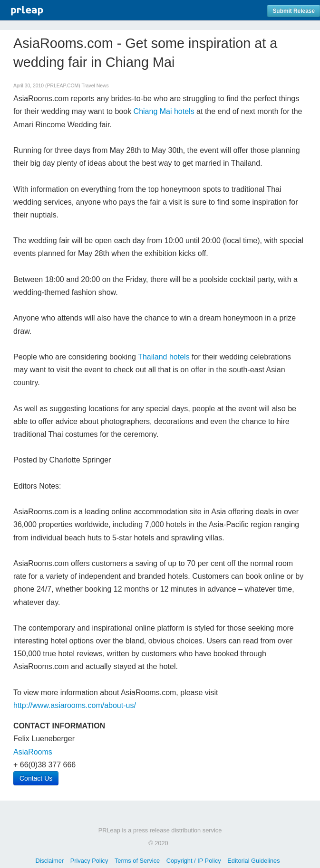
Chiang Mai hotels (164, 111)
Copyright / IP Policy (194, 861)
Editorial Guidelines (253, 861)
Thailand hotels (164, 357)
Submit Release (294, 11)
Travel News (95, 86)
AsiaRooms (33, 752)
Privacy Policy (89, 861)
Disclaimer (49, 861)
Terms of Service (137, 861)
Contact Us (36, 778)
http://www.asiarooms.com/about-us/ (75, 705)
